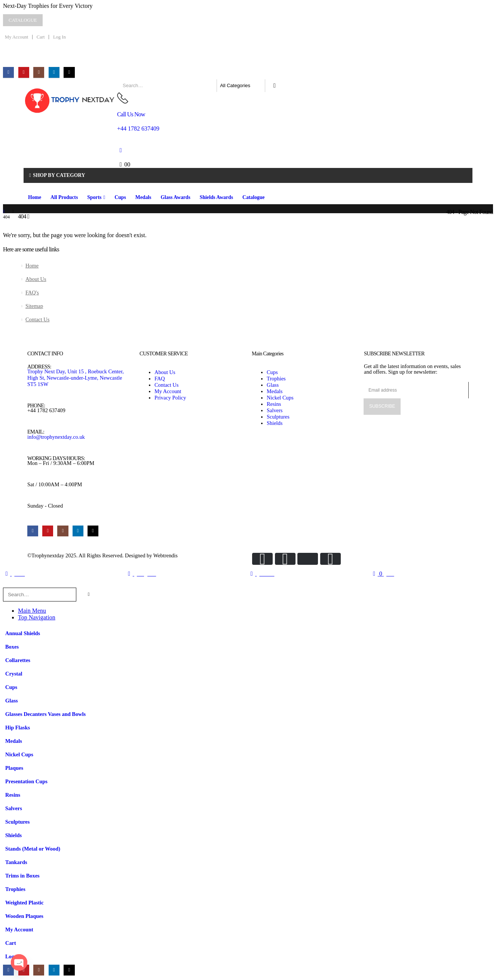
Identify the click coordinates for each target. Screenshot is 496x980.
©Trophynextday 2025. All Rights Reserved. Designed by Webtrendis (102, 555)
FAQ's (32, 293)
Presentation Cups (26, 781)
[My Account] (121, 150)
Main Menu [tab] (32, 611)
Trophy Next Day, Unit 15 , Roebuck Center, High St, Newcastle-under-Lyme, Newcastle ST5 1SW (76, 378)
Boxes (12, 647)
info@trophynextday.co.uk (56, 437)
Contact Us (37, 319)
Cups (120, 197)
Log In (59, 37)
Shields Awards (216, 197)
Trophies (15, 889)
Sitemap (34, 306)
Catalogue (253, 197)
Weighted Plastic (25, 903)
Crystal (14, 674)
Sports (94, 197)
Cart (41, 37)
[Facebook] (8, 72)
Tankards (16, 862)
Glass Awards (175, 197)
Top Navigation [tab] (37, 617)
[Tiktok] (69, 72)
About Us (36, 279)
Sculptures (17, 822)
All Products (64, 197)
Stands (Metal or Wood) (33, 849)
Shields (13, 835)
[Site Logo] (70, 101)
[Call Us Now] (234, 112)
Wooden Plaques (24, 916)
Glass (12, 701)
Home (35, 197)
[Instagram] (39, 72)
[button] (7, 584)
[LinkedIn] (54, 72)
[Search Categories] (241, 86)
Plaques (14, 768)
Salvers (14, 808)
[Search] (275, 86)
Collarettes (18, 660)
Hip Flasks (18, 728)
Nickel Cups (19, 754)
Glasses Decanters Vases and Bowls (45, 714)
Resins (13, 795)
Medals (143, 197)
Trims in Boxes (22, 876)
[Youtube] (24, 72)
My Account (16, 37)
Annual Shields (23, 633)
